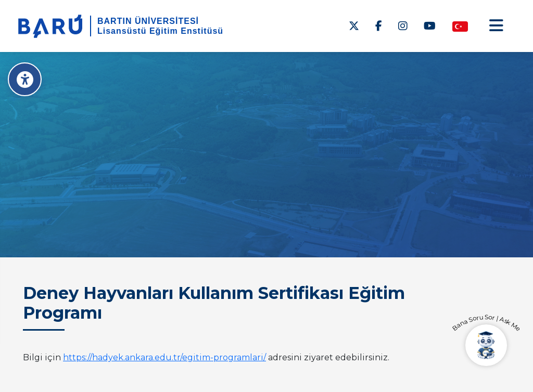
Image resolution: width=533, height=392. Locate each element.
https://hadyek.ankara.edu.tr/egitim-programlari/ (164, 357)
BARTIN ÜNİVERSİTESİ (148, 21)
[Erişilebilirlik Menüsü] (25, 79)
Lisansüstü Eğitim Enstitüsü (160, 31)
